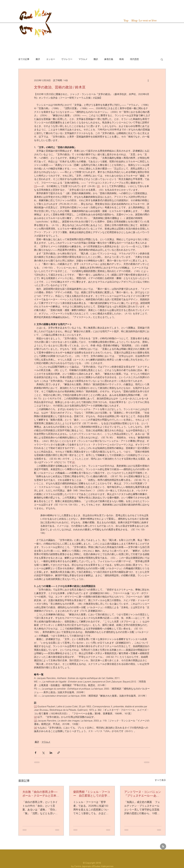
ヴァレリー (67, 59)
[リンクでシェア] (59, 753)
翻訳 (96, 59)
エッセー (51, 59)
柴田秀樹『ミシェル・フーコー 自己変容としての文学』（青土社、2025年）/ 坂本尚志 (92, 794)
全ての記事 (24, 59)
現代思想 (134, 59)
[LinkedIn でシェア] (51, 753)
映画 (122, 59)
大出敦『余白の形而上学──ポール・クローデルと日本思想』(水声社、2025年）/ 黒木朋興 (41, 794)
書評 (38, 59)
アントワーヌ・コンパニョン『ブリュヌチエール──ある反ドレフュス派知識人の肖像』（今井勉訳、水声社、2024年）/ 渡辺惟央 (143, 794)
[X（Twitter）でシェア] (43, 753)
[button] (162, 59)
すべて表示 (160, 780)
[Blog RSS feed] (163, 847)
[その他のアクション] (148, 80)
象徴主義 (109, 59)
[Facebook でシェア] (36, 753)
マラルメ (83, 59)
